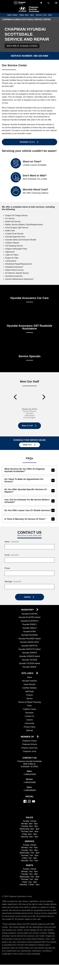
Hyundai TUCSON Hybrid (29, 673)
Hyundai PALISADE (30, 645)
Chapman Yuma (30, 761)
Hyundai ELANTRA (29, 623)
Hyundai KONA (29, 641)
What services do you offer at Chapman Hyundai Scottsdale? (29, 480)
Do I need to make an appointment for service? (29, 490)
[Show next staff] (44, 405)
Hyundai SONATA (30, 662)
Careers (29, 729)
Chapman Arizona (30, 754)
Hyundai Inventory (30, 690)
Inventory (28, 619)
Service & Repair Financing (30, 712)
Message (13, 591)
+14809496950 (30, 800)
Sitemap (29, 740)
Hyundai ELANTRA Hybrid (30, 627)
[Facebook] (25, 811)
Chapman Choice (29, 750)
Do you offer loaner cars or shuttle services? (29, 520)
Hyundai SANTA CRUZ (29, 652)
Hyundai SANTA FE (30, 655)
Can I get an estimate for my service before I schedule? (29, 511)
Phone (7, 578)
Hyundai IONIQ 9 (30, 637)
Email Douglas (29, 427)
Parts (30, 715)
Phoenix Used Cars (30, 757)
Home (29, 687)
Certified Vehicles (29, 697)
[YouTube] (34, 811)
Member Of (28, 746)
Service (30, 708)
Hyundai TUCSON (30, 669)
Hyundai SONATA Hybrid (29, 666)
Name (12, 551)
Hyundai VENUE (29, 677)
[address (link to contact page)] (41, 3)
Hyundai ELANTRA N (29, 630)
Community (30, 733)
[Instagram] (29, 811)
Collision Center (29, 719)
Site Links (28, 683)
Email (12, 565)
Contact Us (29, 726)
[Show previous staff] (15, 405)
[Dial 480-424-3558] (49, 3)
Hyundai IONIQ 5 (29, 634)
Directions (30, 722)
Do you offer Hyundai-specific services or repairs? (29, 500)
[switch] (56, 3)
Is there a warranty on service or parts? (29, 529)
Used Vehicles (29, 694)
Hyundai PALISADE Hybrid (29, 648)
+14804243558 (30, 784)
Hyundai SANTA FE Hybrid (29, 659)
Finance (30, 705)
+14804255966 (30, 792)
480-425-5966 (41, 56)
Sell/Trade (30, 701)
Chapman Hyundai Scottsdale (34, 9)
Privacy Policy (30, 736)
